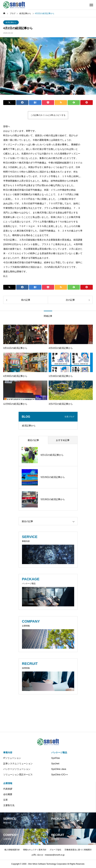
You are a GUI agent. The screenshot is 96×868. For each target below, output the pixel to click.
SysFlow (56, 758)
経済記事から (11, 22)
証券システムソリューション (18, 764)
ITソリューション (12, 758)
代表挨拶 (8, 789)
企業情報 (8, 783)
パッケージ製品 (59, 752)
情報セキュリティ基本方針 (35, 850)
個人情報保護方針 (12, 850)
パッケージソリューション (17, 769)
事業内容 (8, 752)
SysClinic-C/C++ (60, 775)
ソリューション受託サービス (18, 775)
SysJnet (55, 764)
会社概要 (8, 794)
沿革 (5, 800)
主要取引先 (9, 805)
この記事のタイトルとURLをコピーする (48, 115)
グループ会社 (55, 850)
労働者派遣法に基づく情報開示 (78, 850)
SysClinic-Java (59, 769)
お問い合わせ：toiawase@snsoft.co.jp (48, 855)
